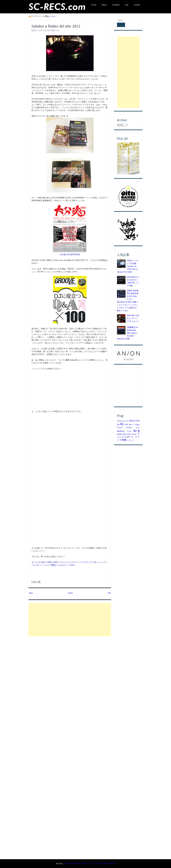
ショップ (102, 562)
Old (109, 593)
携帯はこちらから (58, 565)
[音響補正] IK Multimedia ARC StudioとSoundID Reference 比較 (127, 329)
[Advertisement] (70, 620)
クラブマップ (86, 562)
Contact (137, 5)
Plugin (137, 420)
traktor (129, 430)
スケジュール (66, 562)
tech (124, 430)
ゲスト (76, 562)
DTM (138, 417)
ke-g (137, 426)
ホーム (34, 562)
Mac (130, 420)
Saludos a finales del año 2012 (56, 26)
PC (133, 420)
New (31, 593)
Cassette (125, 417)
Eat (118, 420)
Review (129, 423)
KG (122, 420)
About (104, 5)
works (134, 430)
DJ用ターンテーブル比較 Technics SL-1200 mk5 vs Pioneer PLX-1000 (128, 262)
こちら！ (54, 16)
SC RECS (42, 562)
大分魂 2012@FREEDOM (70, 254)
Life (126, 420)
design (129, 427)
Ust (95, 562)
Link (127, 5)
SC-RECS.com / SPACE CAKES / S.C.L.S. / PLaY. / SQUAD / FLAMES (89, 864)
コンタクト (37, 565)
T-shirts (71, 565)
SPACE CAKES (53, 562)
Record (120, 423)
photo (119, 430)
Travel (138, 423)
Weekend (121, 427)
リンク (46, 565)
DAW (131, 417)
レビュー (131, 436)
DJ (134, 417)
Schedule (116, 5)
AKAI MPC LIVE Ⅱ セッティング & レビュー (133, 314)
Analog (120, 417)
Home (94, 5)
